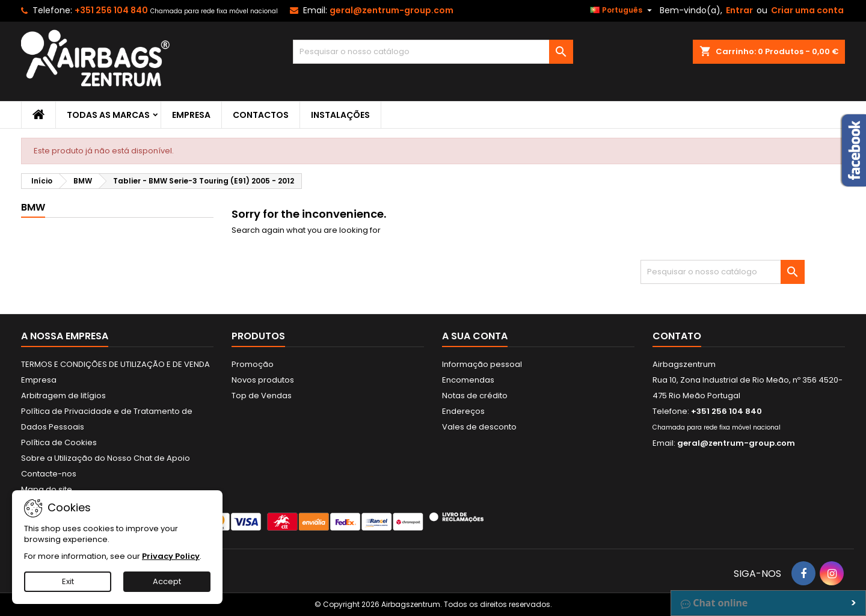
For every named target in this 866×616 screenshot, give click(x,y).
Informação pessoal (482, 364)
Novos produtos (263, 380)
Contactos (261, 115)
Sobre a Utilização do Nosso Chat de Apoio (106, 458)
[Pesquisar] (433, 52)
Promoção (253, 364)
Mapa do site (47, 489)
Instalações (340, 115)
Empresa (191, 115)
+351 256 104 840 (111, 10)
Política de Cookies (59, 442)
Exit (68, 581)
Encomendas (468, 380)
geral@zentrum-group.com (392, 10)
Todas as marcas (108, 115)
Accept (167, 581)
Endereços (463, 411)
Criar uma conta (807, 10)
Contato (677, 336)
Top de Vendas (262, 396)
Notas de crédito (475, 396)
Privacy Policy (171, 556)
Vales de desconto (479, 427)
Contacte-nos (49, 474)
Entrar (739, 10)
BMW (33, 207)
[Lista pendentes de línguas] (622, 10)
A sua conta (475, 336)
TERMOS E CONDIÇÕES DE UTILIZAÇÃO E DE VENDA (115, 364)
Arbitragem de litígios (63, 396)
